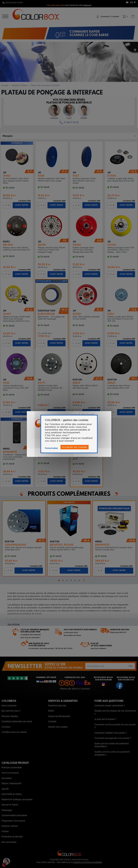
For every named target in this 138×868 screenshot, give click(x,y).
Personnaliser (51, 448)
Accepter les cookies (74, 447)
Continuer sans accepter (82, 414)
